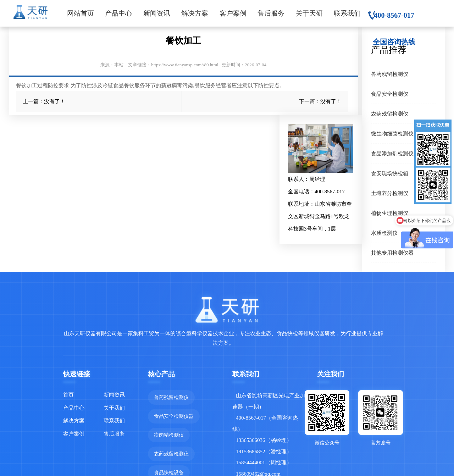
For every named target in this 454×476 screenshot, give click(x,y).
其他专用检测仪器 (392, 253)
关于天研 (309, 13)
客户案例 (233, 13)
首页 (68, 395)
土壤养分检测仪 (390, 193)
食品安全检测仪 (390, 94)
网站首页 (81, 13)
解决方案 (195, 13)
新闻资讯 (157, 13)
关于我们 (114, 408)
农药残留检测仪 (390, 114)
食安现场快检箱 (390, 173)
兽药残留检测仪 (390, 74)
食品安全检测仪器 (174, 416)
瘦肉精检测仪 (169, 435)
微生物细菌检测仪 (392, 134)
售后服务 (271, 13)
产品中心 (118, 13)
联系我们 (347, 13)
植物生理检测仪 (390, 213)
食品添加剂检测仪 (392, 153)
